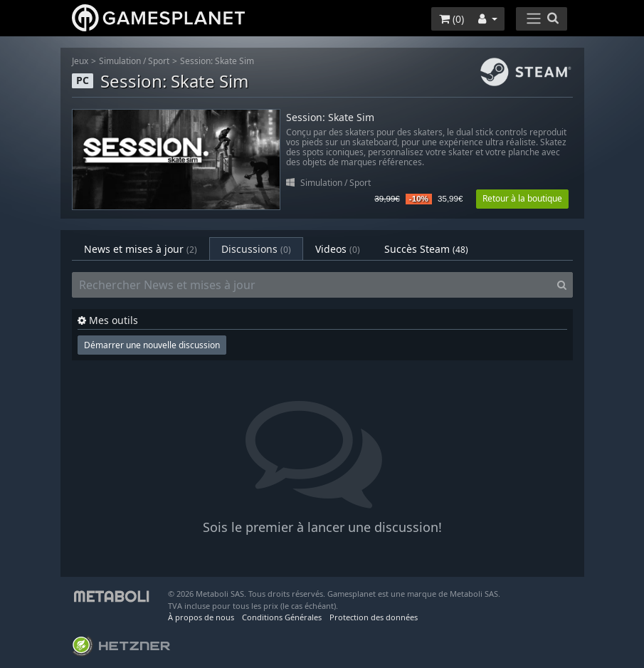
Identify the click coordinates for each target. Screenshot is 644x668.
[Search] (562, 285)
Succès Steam (426, 249)
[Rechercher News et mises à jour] (312, 285)
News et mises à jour (141, 249)
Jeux (80, 61)
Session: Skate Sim (217, 61)
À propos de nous (201, 617)
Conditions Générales (282, 617)
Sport (159, 61)
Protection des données (374, 617)
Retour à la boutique (522, 198)
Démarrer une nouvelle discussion (152, 345)
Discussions (256, 249)
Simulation (120, 61)
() (452, 19)
